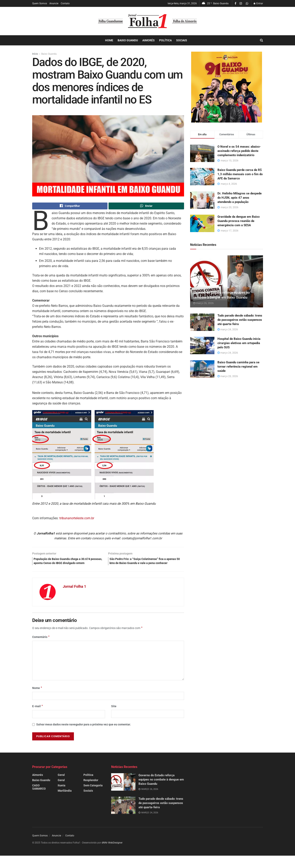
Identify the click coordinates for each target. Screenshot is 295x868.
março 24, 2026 (228, 329)
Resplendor (91, 787)
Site (114, 713)
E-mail (38, 713)
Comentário (41, 644)
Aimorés (149, 40)
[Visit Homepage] (147, 21)
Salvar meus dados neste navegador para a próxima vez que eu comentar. (84, 732)
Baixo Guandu (128, 40)
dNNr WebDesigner (112, 850)
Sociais (182, 40)
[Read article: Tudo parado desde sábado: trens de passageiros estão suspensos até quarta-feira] (202, 322)
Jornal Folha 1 (74, 593)
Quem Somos (40, 3)
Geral (61, 782)
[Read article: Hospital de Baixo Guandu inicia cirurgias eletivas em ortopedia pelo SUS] (202, 345)
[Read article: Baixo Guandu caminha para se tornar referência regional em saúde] (202, 369)
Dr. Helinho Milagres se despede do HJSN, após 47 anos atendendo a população (240, 198)
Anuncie (54, 3)
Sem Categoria (93, 793)
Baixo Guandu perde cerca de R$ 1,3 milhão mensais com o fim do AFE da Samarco (240, 174)
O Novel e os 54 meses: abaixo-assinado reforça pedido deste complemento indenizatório (239, 151)
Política (165, 40)
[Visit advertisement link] (227, 87)
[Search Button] (261, 40)
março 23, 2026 (228, 376)
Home (109, 40)
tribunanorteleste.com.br (77, 519)
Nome (37, 695)
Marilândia (65, 798)
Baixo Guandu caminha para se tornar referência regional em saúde (238, 367)
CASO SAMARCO (39, 794)
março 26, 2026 (203, 303)
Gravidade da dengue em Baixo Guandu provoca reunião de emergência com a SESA (239, 221)
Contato (65, 3)
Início (35, 54)
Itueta (62, 793)
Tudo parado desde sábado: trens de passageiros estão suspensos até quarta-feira (240, 320)
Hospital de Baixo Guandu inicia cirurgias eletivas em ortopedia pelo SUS (239, 343)
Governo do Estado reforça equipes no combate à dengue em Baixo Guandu (161, 787)
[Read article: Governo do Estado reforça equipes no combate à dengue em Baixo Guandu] (227, 281)
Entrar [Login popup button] (258, 3)
